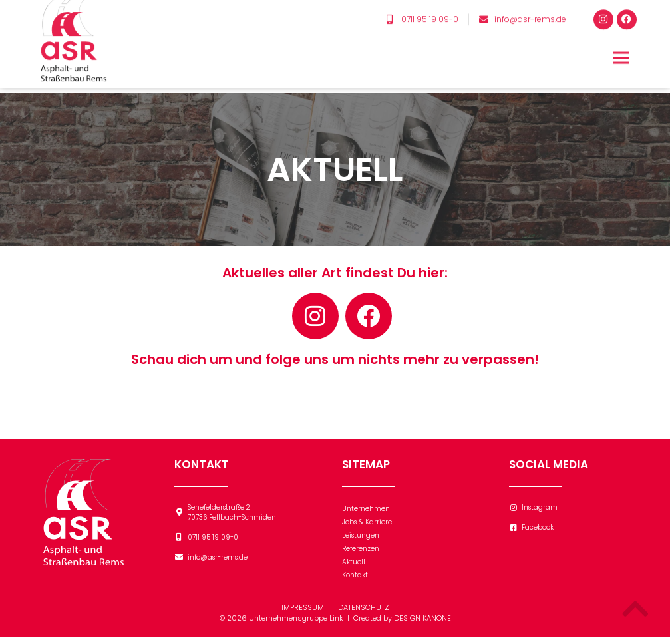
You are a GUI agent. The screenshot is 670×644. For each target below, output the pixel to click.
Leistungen (361, 542)
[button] (622, 42)
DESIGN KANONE (422, 625)
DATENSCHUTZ (364, 614)
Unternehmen (366, 515)
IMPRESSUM (303, 614)
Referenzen (361, 555)
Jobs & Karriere (367, 529)
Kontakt (355, 582)
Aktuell (354, 568)
